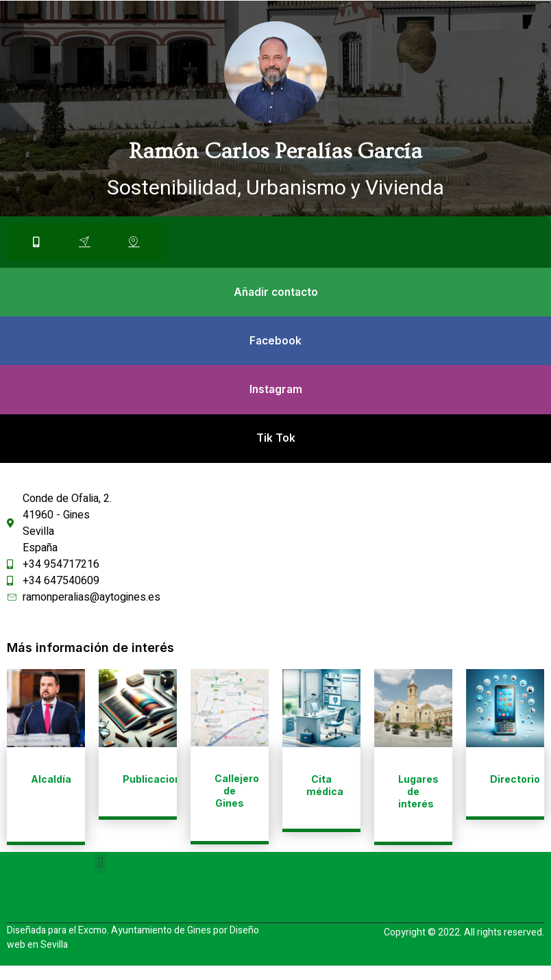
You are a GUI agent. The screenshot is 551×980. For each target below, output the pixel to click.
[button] (100, 878)
